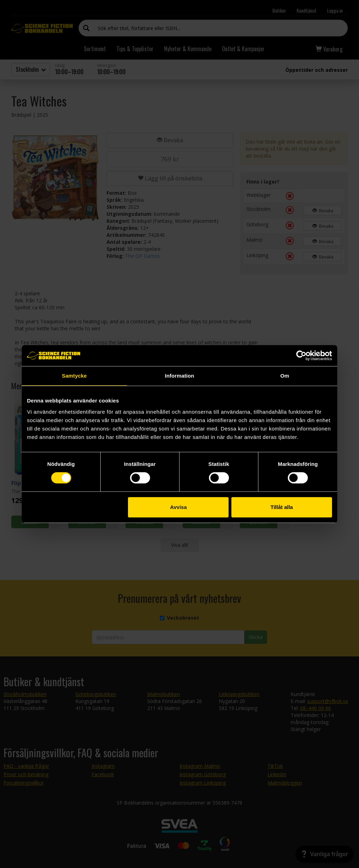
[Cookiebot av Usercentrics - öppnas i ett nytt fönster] (301, 356)
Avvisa (178, 507)
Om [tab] (285, 376)
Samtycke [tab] (74, 376)
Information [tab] (179, 376)
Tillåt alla (282, 507)
